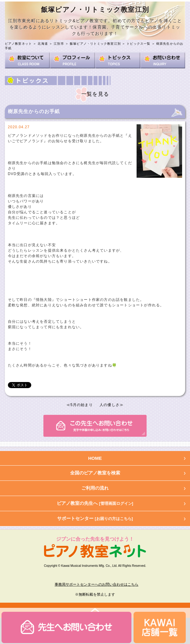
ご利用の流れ (95, 488)
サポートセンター (95, 518)
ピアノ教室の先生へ (95, 503)
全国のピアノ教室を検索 (95, 473)
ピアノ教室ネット (19, 44)
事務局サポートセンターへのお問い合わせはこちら (97, 584)
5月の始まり (82, 405)
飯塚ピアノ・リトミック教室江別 (95, 44)
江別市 (59, 44)
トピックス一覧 (138, 44)
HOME (95, 458)
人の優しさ (110, 405)
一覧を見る (95, 94)
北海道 (43, 44)
